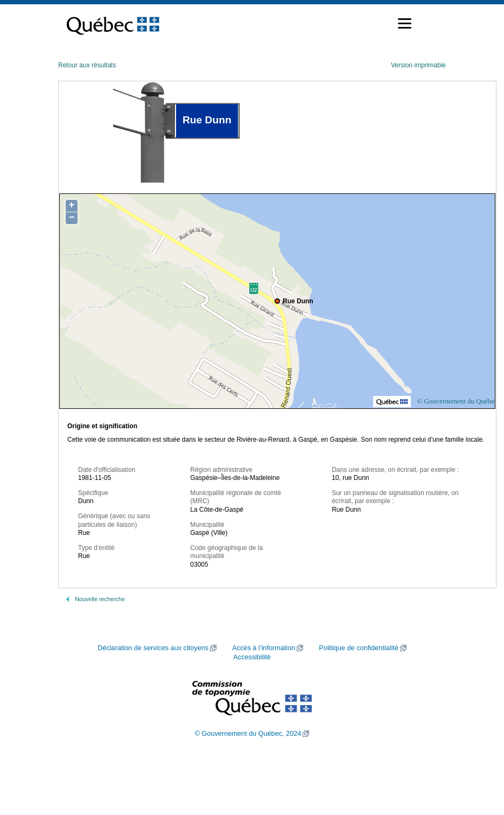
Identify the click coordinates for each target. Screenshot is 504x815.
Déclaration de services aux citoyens (153, 648)
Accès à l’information (264, 648)
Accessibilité (252, 657)
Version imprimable (418, 65)
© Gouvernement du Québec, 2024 (248, 734)
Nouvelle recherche (100, 599)
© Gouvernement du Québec (457, 401)
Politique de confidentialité (358, 648)
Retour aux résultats (87, 65)
